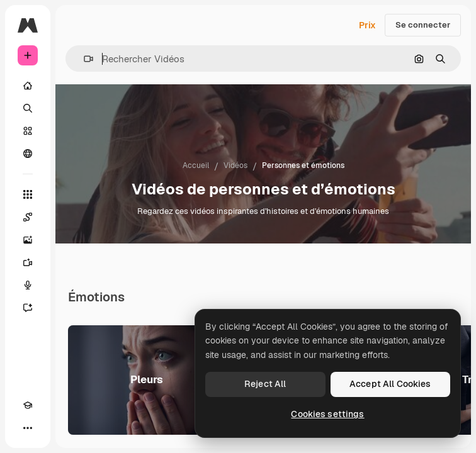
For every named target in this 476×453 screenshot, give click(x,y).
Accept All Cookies (390, 384)
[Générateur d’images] (28, 240)
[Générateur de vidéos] (28, 262)
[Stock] (28, 131)
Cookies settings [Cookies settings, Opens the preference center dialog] (327, 414)
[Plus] (28, 428)
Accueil (196, 165)
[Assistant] (28, 308)
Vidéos (235, 165)
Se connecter (423, 25)
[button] (83, 59)
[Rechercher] (28, 108)
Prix (367, 25)
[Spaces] (28, 217)
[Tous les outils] (28, 194)
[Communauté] (28, 154)
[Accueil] (28, 86)
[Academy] (28, 405)
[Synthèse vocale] (28, 285)
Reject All (265, 384)
